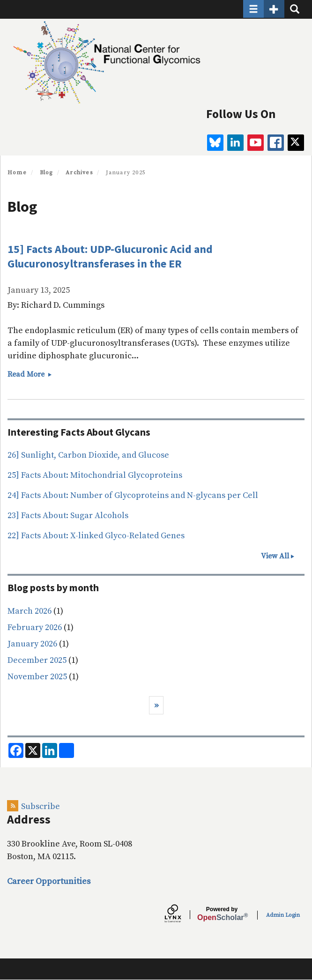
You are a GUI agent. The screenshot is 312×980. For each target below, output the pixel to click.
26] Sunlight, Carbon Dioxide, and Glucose (88, 455)
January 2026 (32, 644)
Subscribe (41, 806)
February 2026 (35, 627)
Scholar (222, 914)
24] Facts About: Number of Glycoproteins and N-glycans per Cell (133, 495)
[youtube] (256, 143)
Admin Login (283, 915)
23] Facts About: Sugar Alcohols (68, 516)
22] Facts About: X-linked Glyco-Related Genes (96, 536)
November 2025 (37, 677)
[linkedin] (235, 143)
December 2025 (37, 660)
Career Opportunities (49, 881)
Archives (79, 173)
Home (17, 173)
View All (275, 556)
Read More (30, 374)
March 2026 (30, 611)
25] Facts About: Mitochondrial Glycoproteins (95, 475)
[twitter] (296, 143)
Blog (46, 173)
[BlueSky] (215, 143)
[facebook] (276, 143)
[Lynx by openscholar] (181, 915)
